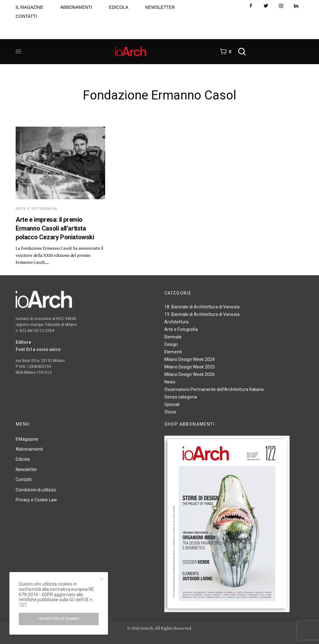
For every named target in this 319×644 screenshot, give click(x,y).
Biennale (173, 337)
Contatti (24, 479)
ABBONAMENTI (76, 7)
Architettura (176, 322)
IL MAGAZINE (29, 7)
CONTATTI (26, 16)
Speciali (172, 404)
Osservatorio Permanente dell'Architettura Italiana (214, 389)
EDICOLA (118, 7)
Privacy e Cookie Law (36, 500)
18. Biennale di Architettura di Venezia (202, 307)
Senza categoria (181, 397)
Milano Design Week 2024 (190, 359)
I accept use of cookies (59, 619)
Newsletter (26, 469)
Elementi (173, 352)
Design (171, 344)
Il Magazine (27, 439)
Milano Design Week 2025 (190, 367)
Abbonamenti (29, 449)
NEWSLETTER (160, 7)
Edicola (23, 459)
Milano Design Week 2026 (190, 374)
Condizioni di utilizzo (36, 490)
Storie (170, 412)
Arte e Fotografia (37, 209)
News (170, 382)
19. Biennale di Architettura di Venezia (202, 314)
